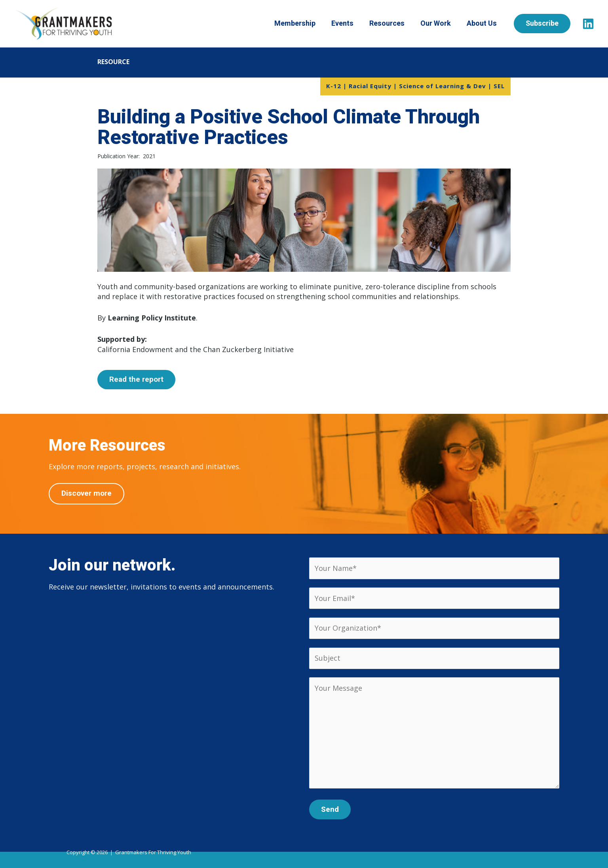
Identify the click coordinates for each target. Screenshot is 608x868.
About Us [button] (487, 24)
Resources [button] (392, 24)
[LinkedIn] (588, 24)
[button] (548, 24)
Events (348, 24)
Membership (300, 24)
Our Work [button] (441, 24)
